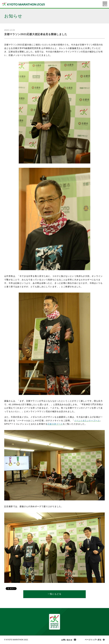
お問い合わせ (67, 640)
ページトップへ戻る (93, 640)
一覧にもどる (54, 594)
